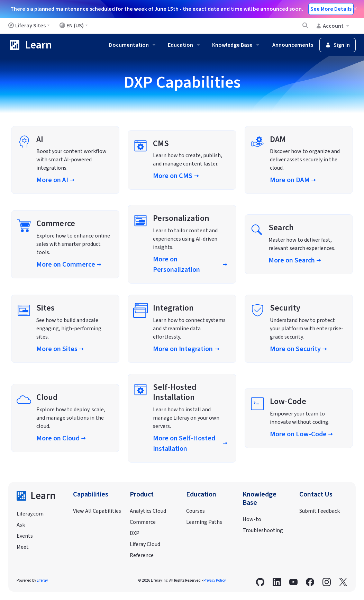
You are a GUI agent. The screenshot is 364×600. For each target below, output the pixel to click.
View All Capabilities (97, 511)
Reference (142, 555)
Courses (195, 511)
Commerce (143, 522)
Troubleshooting (263, 530)
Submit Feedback (320, 511)
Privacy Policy (215, 580)
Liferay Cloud (145, 544)
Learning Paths (204, 522)
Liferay (42, 580)
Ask (21, 525)
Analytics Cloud (148, 511)
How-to (252, 519)
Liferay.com (30, 514)
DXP (135, 533)
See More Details (331, 9)
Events (25, 536)
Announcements (293, 45)
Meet (23, 547)
